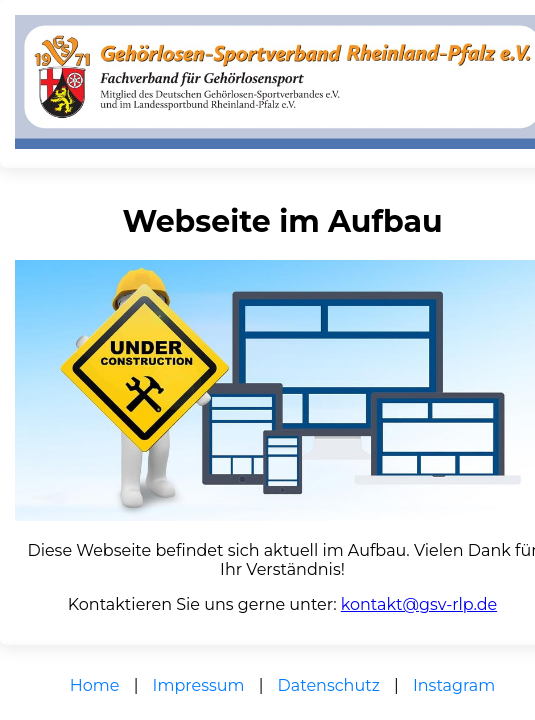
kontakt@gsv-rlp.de (419, 604)
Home (95, 685)
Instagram (454, 685)
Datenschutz (329, 685)
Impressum (199, 685)
